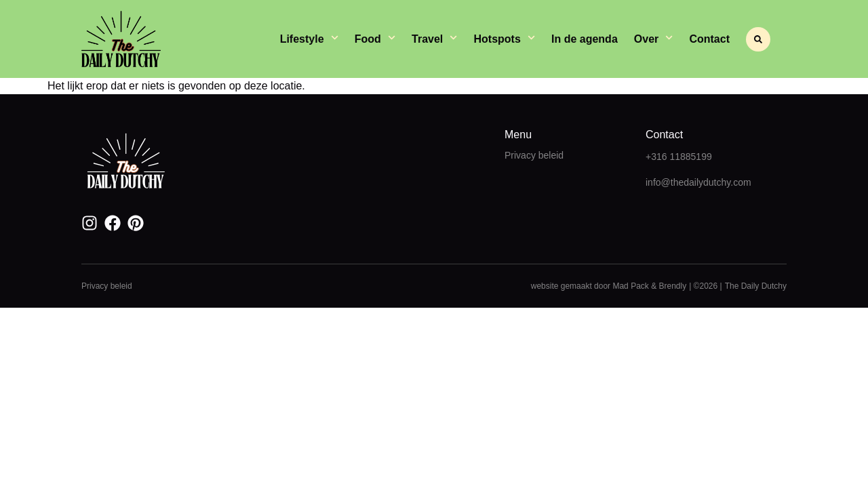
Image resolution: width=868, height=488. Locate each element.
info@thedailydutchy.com (698, 182)
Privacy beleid (534, 155)
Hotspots (504, 39)
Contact (709, 39)
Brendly (672, 286)
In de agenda (585, 39)
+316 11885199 (679, 157)
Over (654, 39)
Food (375, 39)
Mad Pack (630, 286)
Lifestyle (309, 39)
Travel (434, 39)
